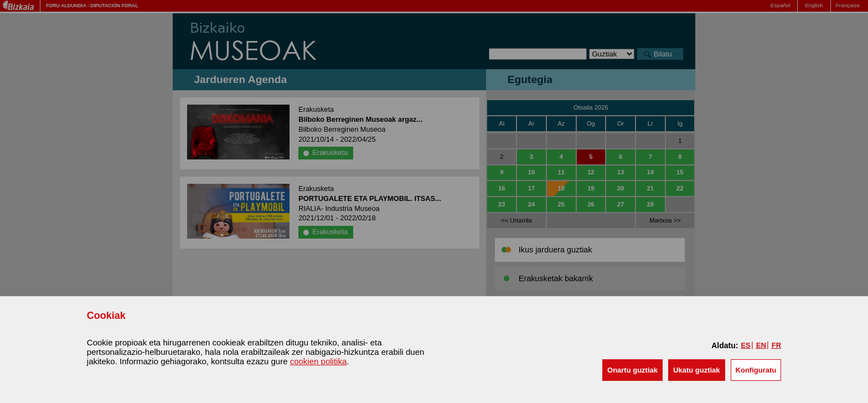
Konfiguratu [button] (756, 370)
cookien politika (319, 361)
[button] (632, 370)
